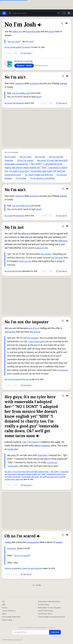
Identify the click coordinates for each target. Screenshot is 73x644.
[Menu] (69, 13)
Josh (31, 42)
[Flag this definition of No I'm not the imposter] (67, 321)
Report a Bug (7, 620)
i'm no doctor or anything (42, 178)
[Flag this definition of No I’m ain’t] (67, 76)
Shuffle (37, 585)
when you (17, 32)
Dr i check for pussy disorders (31, 568)
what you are (25, 261)
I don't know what (36, 342)
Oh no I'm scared (25, 160)
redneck (63, 83)
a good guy (52, 462)
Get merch (26, 53)
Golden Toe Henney (23, 47)
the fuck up (35, 332)
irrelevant (63, 370)
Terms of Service (9, 611)
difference (26, 234)
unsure (52, 32)
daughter (46, 446)
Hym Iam (18, 271)
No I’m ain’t (9, 103)
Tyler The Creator (30, 442)
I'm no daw (21, 178)
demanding (10, 332)
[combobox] (34, 13)
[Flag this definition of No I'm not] (67, 226)
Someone (11, 548)
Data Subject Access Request (49, 608)
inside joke (12, 449)
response (19, 83)
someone (34, 83)
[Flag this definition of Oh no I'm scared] (67, 535)
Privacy (5, 608)
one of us (33, 328)
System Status (44, 605)
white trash (25, 93)
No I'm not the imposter (14, 379)
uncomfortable (33, 32)
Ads (4, 602)
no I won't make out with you (39, 175)
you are (16, 93)
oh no (17, 556)
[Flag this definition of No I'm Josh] (66, 23)
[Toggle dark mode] (64, 13)
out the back (57, 258)
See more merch (41, 66)
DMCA (4, 614)
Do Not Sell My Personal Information (52, 617)
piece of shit (42, 248)
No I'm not (40, 157)
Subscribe (55, 632)
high (17, 42)
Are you (11, 42)
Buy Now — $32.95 (24, 66)
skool (38, 97)
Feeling (8, 542)
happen (59, 542)
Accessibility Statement (11, 617)
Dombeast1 (20, 103)
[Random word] (58, 13)
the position (46, 254)
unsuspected (33, 542)
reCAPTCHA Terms (45, 614)
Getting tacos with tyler (14, 479)
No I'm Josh (9, 47)
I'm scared (25, 556)
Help (4, 605)
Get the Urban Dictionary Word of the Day (36, 628)
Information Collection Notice (49, 602)
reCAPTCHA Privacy (45, 611)
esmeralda (42, 455)
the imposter (33, 338)
